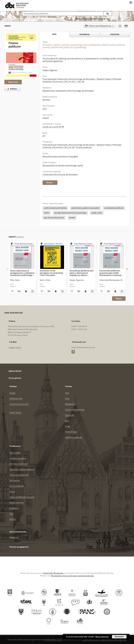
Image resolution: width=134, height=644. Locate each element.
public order (97, 213)
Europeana (14, 508)
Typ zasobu (70, 415)
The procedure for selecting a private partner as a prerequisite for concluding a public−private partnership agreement (83, 60)
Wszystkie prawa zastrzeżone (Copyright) (60, 157)
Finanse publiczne (84, 147)
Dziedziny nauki (16, 398)
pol (44, 136)
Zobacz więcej (15, 412)
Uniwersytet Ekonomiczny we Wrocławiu (60, 175)
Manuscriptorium (17, 503)
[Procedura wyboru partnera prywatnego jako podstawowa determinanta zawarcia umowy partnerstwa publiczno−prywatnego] (21, 55)
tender (72, 218)
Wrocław (46, 100)
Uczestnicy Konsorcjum (19, 404)
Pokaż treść (13, 82)
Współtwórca (70, 404)
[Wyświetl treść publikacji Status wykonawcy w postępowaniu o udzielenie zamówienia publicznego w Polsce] (26, 291)
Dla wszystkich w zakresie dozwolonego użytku (63, 166)
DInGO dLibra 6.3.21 (53, 640)
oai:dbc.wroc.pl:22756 (53, 127)
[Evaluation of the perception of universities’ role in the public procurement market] (52, 256)
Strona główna (15, 378)
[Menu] (131, 2)
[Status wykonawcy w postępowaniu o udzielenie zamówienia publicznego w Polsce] (22, 256)
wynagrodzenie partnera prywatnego (70, 213)
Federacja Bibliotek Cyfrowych (22, 497)
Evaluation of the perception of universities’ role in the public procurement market (52, 273)
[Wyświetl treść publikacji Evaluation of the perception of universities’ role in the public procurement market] (56, 291)
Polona (12, 491)
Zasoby (12, 393)
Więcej (119, 299)
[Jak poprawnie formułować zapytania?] (110, 19)
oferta (47, 213)
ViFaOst (13, 519)
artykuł (46, 118)
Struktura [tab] (115, 34)
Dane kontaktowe (17, 486)
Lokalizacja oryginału (74, 437)
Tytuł (67, 393)
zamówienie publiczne (114, 208)
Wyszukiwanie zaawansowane (90, 18)
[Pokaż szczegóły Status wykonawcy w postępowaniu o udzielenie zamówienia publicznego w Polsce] (32, 291)
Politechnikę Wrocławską (53, 573)
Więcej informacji (102, 637)
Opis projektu (15, 453)
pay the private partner (54, 218)
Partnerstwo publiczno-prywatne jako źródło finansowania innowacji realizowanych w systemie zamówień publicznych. (111, 273)
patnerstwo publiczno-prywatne (85, 208)
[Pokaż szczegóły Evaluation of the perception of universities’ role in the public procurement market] (62, 291)
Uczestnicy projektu (18, 458)
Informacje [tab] (84, 34)
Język (67, 421)
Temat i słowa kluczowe (75, 409)
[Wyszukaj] (108, 14)
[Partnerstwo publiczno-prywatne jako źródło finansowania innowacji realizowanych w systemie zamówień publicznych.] (112, 256)
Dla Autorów (15, 480)
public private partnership (55, 208)
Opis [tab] (54, 34)
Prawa (68, 426)
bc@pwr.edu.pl (15, 347)
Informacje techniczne (19, 464)
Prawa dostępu (71, 432)
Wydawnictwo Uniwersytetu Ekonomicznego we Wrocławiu (68, 91)
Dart (11, 514)
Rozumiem (119, 637)
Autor (67, 398)
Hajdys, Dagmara (50, 70)
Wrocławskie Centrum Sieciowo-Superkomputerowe (72, 576)
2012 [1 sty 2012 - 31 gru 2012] (45, 109)
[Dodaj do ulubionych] (120, 26)
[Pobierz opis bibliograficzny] (19, 291)
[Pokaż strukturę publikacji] (22, 244)
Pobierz (12, 89)
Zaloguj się (14, 537)
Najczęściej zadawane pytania (22, 469)
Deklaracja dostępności (19, 475)
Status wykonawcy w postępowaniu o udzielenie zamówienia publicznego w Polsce (22, 273)
